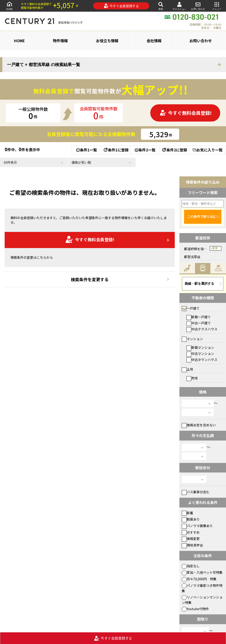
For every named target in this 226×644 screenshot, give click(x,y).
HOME (9, 6)
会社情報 (154, 41)
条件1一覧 (87, 150)
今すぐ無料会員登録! (186, 113)
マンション (192, 339)
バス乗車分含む (196, 492)
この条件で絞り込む (202, 217)
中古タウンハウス (202, 360)
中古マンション (200, 353)
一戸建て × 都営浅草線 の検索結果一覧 (44, 65)
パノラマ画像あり (197, 526)
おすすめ (191, 532)
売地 (192, 378)
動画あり (191, 519)
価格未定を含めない (199, 425)
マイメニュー (179, 6)
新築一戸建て (199, 317)
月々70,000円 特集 (199, 579)
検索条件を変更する (90, 279)
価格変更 (191, 539)
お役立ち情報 (107, 41)
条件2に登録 (174, 150)
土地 (187, 369)
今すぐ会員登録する (121, 6)
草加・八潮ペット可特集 (202, 572)
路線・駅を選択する (199, 283)
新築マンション (200, 347)
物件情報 (60, 41)
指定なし (191, 566)
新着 (187, 513)
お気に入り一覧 (207, 150)
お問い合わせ (198, 6)
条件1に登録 (116, 150)
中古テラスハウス (202, 329)
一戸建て (191, 308)
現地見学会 (192, 545)
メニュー (217, 6)
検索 (161, 6)
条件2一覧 (145, 150)
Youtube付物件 (195, 609)
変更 (215, 248)
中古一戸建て (199, 323)
